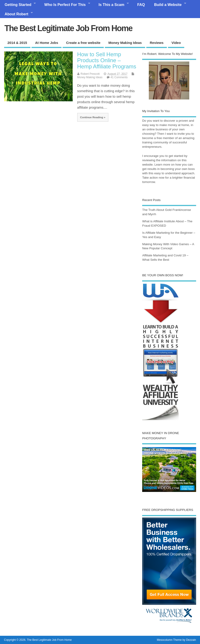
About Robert (16, 14)
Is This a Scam (111, 5)
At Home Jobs (47, 43)
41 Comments (119, 77)
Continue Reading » (93, 117)
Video (176, 43)
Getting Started (18, 5)
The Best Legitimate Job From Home (68, 28)
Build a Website (168, 5)
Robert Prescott (90, 74)
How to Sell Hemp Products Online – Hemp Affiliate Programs (107, 60)
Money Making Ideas (125, 43)
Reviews (157, 43)
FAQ (141, 5)
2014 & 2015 (17, 43)
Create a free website (83, 43)
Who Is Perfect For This (65, 5)
